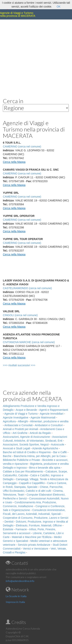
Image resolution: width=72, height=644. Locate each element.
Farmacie (21, 529)
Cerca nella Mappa (14, 162)
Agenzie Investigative (16, 418)
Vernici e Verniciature (36, 549)
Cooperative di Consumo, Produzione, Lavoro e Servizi (36, 518)
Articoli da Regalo (40, 433)
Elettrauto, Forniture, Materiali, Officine (39, 525)
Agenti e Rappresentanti (54, 410)
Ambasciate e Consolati (19, 425)
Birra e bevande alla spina (45, 468)
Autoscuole (58, 444)
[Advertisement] (36, 56)
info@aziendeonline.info (20, 581)
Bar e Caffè (60, 452)
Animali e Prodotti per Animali (20, 429)
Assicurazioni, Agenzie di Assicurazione (26, 437)
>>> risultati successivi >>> (25, 365)
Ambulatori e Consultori (49, 425)
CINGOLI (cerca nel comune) (20, 315)
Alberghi (23, 421)
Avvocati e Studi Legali (16, 448)
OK (59, 7)
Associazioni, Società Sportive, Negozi (26, 444)
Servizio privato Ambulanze (34, 545)
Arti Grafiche (20, 433)
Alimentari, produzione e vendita (49, 421)
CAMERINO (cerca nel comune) (22, 173)
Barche (7, 456)
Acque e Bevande (26, 410)
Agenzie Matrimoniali (43, 418)
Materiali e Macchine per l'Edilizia (32, 537)
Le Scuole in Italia (16, 596)
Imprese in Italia (15, 602)
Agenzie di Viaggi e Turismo (21, 414)
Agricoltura (9, 421)
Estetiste (8, 529)
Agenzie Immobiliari (52, 414)
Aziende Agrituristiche (45, 448)
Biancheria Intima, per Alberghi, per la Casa (40, 456)
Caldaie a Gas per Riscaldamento (23, 471)
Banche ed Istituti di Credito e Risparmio (27, 452)
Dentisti (9, 522)
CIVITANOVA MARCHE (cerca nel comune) (29, 342)
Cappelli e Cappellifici (32, 483)
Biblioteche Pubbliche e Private (21, 460)
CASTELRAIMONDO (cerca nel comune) (27, 288)
